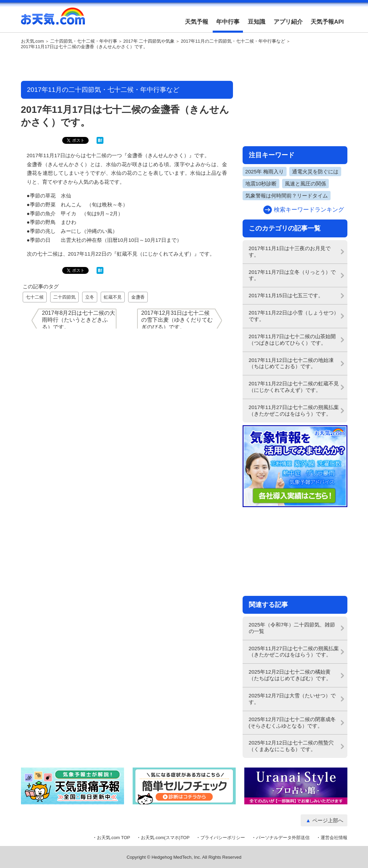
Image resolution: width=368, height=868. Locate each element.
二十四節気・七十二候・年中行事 (84, 41)
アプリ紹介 (288, 22)
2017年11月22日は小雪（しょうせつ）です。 (294, 316)
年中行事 (228, 22)
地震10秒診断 (261, 184)
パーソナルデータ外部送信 (283, 838)
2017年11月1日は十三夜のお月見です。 (290, 251)
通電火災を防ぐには (315, 172)
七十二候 (35, 297)
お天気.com (53, 20)
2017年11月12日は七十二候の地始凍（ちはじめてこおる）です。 (291, 363)
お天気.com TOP (114, 838)
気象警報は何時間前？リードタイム (287, 196)
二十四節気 (64, 297)
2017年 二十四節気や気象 (149, 41)
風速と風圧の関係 (305, 184)
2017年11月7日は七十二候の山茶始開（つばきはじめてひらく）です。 (292, 340)
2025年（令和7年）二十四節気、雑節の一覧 (292, 628)
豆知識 (257, 22)
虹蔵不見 (113, 297)
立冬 (90, 297)
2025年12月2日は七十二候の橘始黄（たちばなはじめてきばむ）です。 (290, 675)
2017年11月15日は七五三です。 (286, 295)
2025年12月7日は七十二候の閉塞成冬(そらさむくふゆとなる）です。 (292, 722)
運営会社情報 (334, 838)
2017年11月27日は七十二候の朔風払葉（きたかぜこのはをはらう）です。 (294, 410)
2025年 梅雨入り (265, 172)
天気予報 (197, 22)
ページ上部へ (328, 820)
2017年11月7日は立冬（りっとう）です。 (292, 275)
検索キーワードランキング (309, 210)
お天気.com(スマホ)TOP (165, 838)
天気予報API (327, 22)
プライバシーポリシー (223, 838)
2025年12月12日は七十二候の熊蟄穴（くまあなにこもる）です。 (291, 746)
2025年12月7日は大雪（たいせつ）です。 (292, 699)
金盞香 (138, 297)
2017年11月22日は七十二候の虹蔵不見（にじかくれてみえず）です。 (294, 387)
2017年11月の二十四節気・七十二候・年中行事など (233, 41)
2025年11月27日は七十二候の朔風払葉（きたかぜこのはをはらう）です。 (294, 652)
